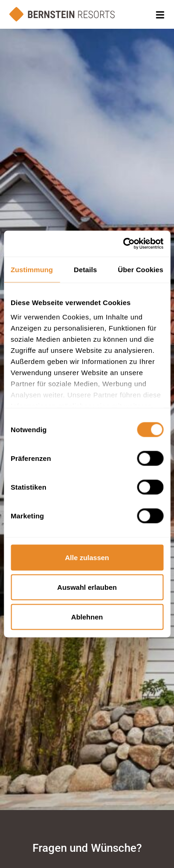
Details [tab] (85, 269)
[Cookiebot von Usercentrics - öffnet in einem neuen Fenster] (124, 244)
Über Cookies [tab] (141, 269)
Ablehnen (87, 616)
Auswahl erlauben (87, 587)
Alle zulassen (87, 557)
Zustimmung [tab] (32, 269)
